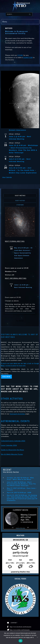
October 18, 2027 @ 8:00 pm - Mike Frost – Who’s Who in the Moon (20, 479)
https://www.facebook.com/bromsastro (21, 627)
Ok (21, 641)
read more (6, 377)
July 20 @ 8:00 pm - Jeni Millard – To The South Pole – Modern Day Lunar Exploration (23, 170)
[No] (37, 637)
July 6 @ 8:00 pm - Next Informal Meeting (20, 160)
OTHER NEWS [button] (20, 205)
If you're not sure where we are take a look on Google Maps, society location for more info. (20, 365)
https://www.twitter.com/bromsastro (20, 630)
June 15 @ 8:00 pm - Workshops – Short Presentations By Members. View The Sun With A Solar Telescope (24, 149)
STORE (20, 55)
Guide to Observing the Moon (13, 450)
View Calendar (7, 177)
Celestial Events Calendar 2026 (13, 441)
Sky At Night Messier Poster (12, 454)
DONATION (28, 57)
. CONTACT (14, 623)
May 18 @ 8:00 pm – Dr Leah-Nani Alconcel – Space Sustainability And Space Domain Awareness (23, 253)
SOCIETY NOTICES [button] (20, 201)
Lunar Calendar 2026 (9, 445)
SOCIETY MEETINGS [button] (20, 196)
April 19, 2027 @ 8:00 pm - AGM (19, 493)
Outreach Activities (17, 414)
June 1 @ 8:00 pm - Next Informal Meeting (20, 138)
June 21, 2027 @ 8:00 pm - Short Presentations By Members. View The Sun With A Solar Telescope (21, 484)
